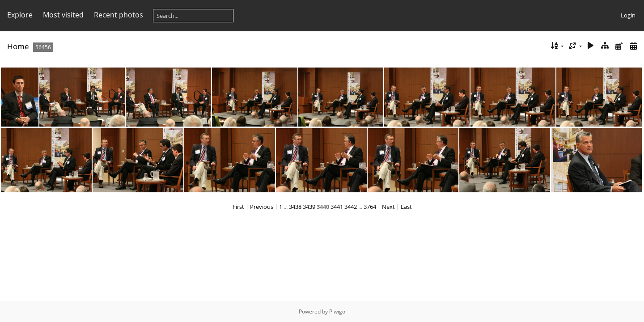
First (238, 207)
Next (388, 207)
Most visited (63, 15)
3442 (351, 207)
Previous (262, 207)
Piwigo (337, 311)
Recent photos (119, 15)
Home (18, 46)
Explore (20, 15)
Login (628, 15)
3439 (309, 207)
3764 (370, 207)
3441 (337, 207)
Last (406, 207)
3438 (295, 207)
